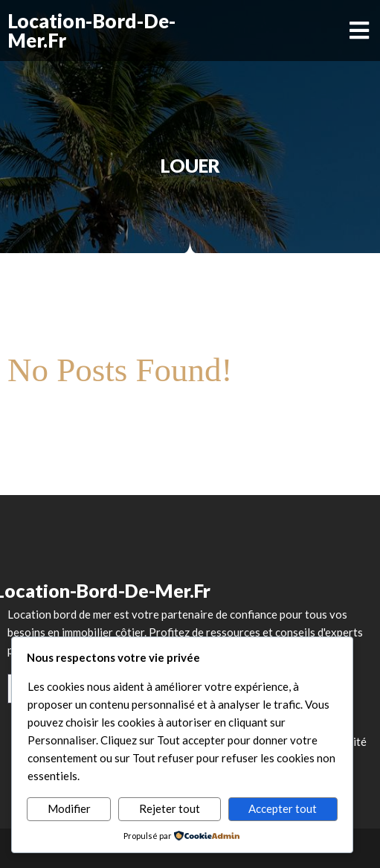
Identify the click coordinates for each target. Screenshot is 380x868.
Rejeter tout (170, 808)
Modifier (69, 808)
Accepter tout (283, 808)
